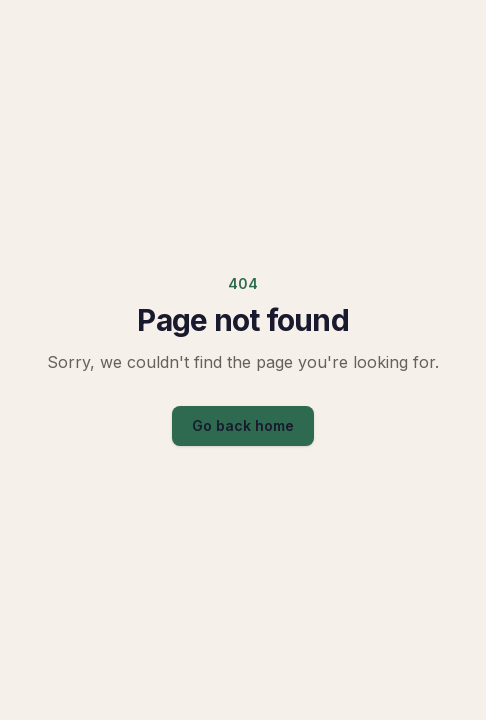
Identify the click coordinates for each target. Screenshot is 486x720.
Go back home (243, 425)
